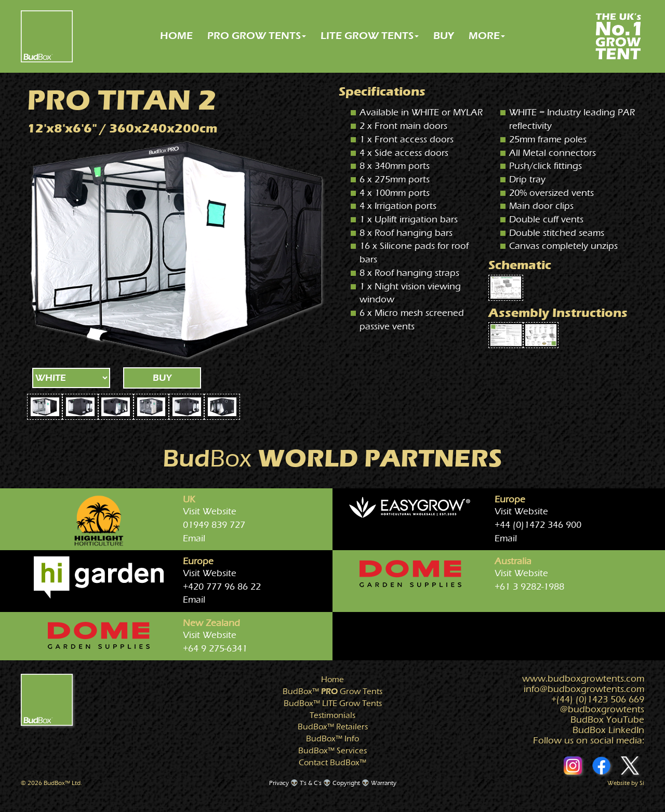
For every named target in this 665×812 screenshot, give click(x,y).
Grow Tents (332, 691)
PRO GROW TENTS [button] (257, 36)
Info (332, 739)
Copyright (346, 783)
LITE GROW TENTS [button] (370, 36)
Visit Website (210, 511)
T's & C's (311, 783)
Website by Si (626, 783)
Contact (332, 763)
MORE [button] (487, 36)
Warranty (384, 783)
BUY (444, 36)
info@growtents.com (584, 689)
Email (194, 538)
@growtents (602, 709)
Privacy (279, 783)
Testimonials (332, 715)
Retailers (333, 727)
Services (332, 751)
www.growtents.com (583, 679)
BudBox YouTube (607, 720)
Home (332, 680)
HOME (176, 36)
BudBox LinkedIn (608, 730)
